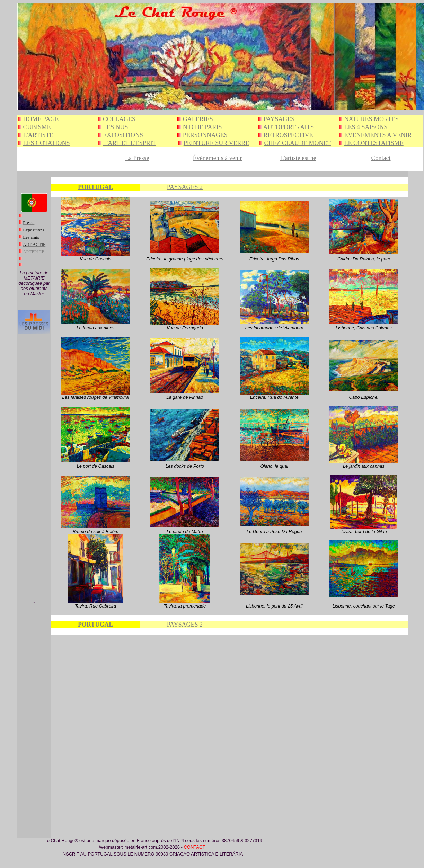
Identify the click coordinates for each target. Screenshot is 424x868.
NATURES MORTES (372, 119)
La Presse (137, 158)
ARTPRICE (34, 252)
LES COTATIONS (47, 143)
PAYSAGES (279, 119)
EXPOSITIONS (123, 135)
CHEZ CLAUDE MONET (298, 143)
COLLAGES (119, 119)
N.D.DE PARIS (202, 127)
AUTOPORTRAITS (289, 127)
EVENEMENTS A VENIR (378, 135)
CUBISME (37, 127)
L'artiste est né (298, 158)
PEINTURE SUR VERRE (217, 143)
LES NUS (116, 127)
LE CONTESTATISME (374, 143)
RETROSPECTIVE (288, 135)
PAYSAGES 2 (185, 187)
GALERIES (198, 119)
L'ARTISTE (38, 135)
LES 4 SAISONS (366, 127)
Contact (381, 158)
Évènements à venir (218, 158)
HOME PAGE (41, 119)
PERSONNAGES (205, 135)
